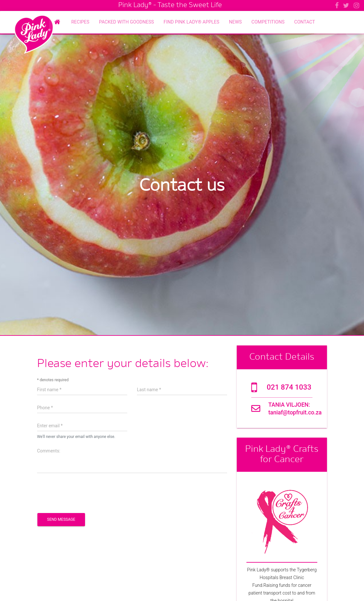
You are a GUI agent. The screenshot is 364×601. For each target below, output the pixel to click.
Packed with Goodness (126, 22)
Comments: (49, 451)
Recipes (80, 22)
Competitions (268, 22)
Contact (304, 22)
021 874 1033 (289, 387)
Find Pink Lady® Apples (192, 22)
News (235, 22)
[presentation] (86, 492)
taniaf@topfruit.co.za (295, 412)
